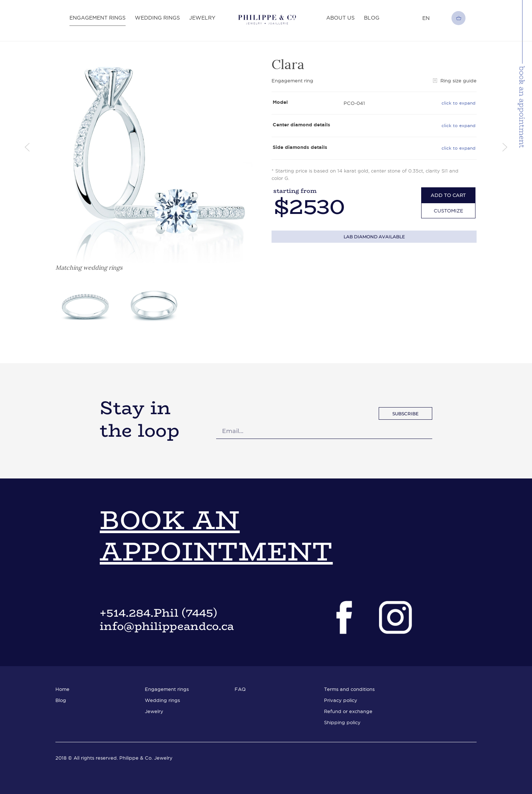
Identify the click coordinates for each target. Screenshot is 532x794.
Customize (449, 211)
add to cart (448, 195)
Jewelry (202, 18)
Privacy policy (341, 700)
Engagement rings (98, 18)
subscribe (405, 414)
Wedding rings (157, 18)
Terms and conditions (349, 689)
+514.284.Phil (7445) (158, 613)
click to (458, 103)
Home (62, 689)
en (426, 18)
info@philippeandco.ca (167, 626)
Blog (372, 18)
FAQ (240, 689)
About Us (340, 18)
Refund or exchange (348, 711)
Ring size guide (455, 81)
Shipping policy (342, 722)
